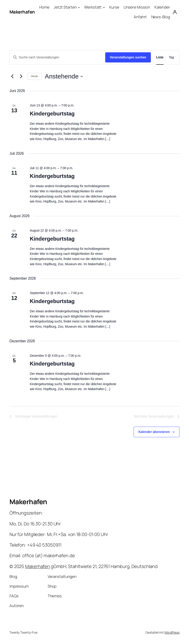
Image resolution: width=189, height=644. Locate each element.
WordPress (172, 632)
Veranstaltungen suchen (128, 57)
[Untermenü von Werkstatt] (104, 7)
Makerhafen (22, 12)
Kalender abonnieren (154, 432)
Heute (34, 76)
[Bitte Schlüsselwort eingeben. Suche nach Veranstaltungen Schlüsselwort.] (57, 57)
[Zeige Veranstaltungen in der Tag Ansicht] (171, 57)
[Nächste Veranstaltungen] (21, 76)
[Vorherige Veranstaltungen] (12, 76)
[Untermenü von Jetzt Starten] (79, 7)
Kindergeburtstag (52, 114)
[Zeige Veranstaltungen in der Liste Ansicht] (160, 57)
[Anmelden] (175, 12)
